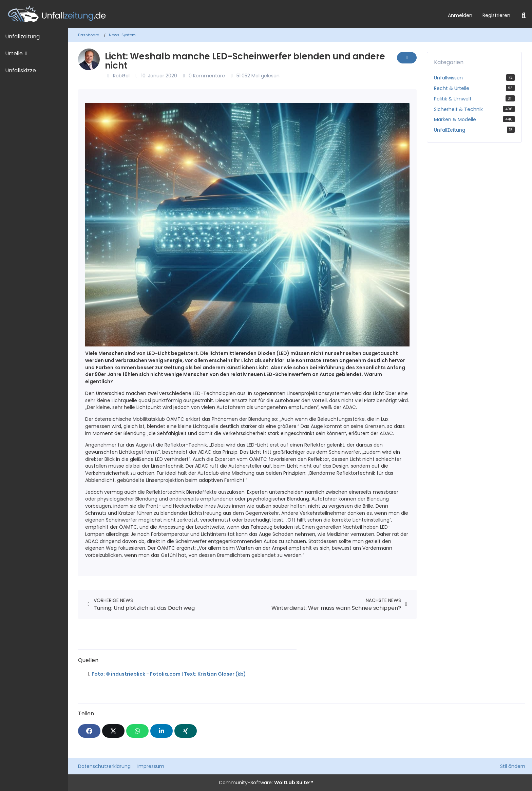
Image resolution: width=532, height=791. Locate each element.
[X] (113, 731)
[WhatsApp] (137, 731)
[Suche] (524, 15)
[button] (161, 731)
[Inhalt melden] (407, 58)
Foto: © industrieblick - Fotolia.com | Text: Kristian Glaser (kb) (169, 674)
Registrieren (496, 15)
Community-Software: (266, 783)
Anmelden (460, 15)
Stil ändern (513, 766)
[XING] (186, 731)
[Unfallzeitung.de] (221, 14)
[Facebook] (89, 731)
